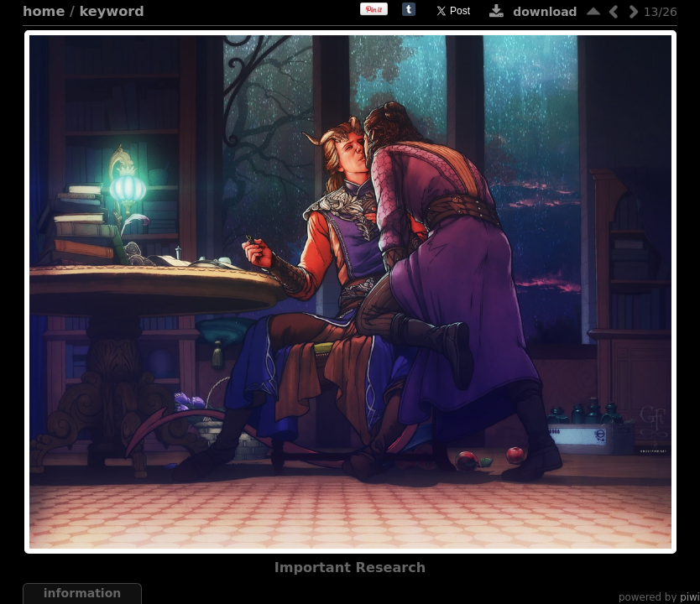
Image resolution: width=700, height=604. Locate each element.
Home (44, 11)
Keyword (112, 11)
